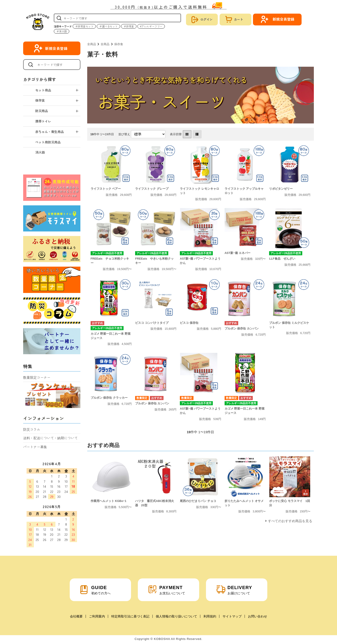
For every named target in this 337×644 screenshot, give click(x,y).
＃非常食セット (84, 26)
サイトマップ (232, 616)
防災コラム (32, 429)
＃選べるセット (108, 26)
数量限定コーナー (37, 377)
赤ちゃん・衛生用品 (50, 132)
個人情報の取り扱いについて (176, 616)
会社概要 (76, 616)
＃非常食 (129, 26)
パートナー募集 (35, 447)
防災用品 (42, 111)
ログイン (206, 19)
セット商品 (43, 90)
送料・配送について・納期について (50, 438)
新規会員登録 (56, 48)
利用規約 (210, 616)
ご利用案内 (97, 616)
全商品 (92, 44)
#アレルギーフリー (151, 26)
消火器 (40, 152)
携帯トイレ (43, 121)
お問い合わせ (258, 616)
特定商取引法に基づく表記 (130, 616)
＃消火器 (62, 31)
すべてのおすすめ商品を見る (290, 521)
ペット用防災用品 (48, 142)
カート (238, 19)
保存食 (119, 44)
